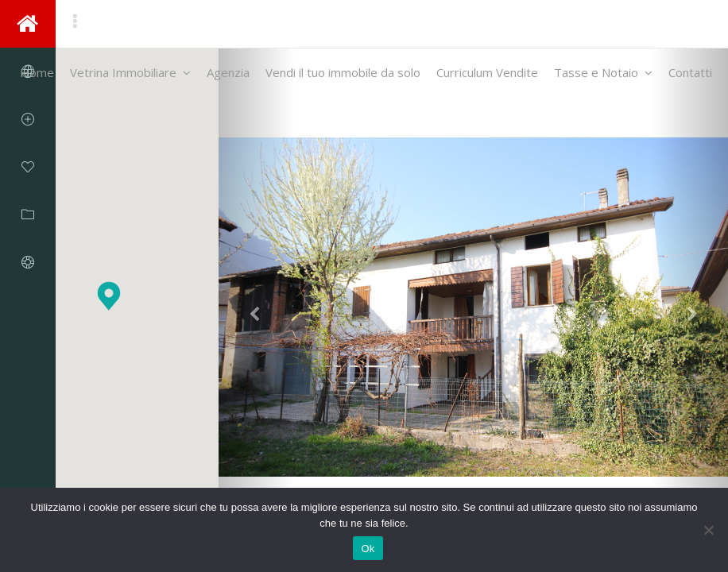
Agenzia (228, 72)
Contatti (690, 72)
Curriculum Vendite (487, 72)
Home (37, 72)
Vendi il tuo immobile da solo (343, 72)
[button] (109, 296)
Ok (368, 549)
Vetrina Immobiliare (130, 72)
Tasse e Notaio (603, 72)
